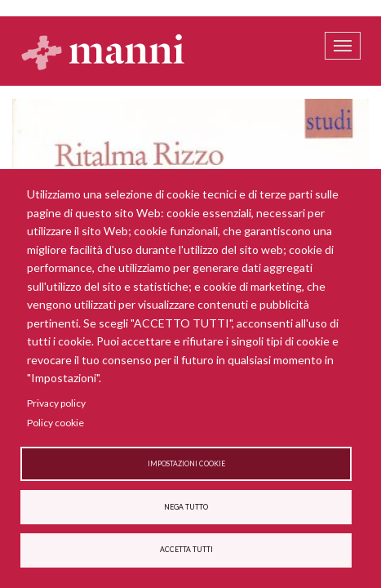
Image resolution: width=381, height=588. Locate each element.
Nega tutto (186, 507)
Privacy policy (56, 403)
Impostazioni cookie (186, 464)
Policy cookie (55, 423)
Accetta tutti (186, 550)
